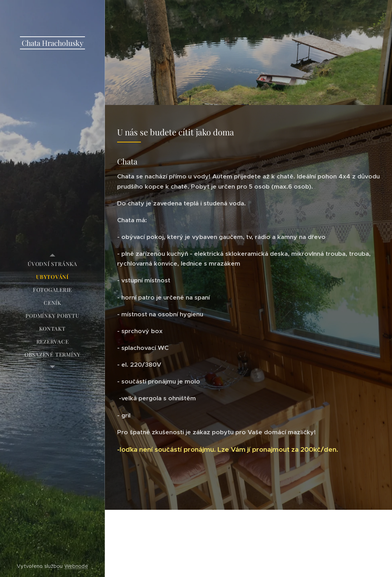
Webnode (76, 566)
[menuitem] (52, 264)
